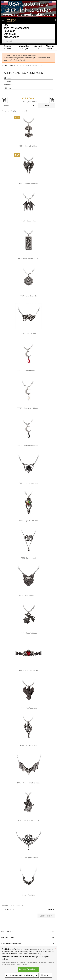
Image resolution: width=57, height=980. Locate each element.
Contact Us (38, 47)
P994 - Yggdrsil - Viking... (29, 146)
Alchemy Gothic (50, 47)
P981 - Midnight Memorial (28, 858)
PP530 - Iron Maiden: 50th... (29, 258)
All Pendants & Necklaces (23, 73)
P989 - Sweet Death (29, 558)
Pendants (8, 88)
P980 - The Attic (29, 895)
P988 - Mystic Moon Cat (28, 595)
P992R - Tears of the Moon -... (29, 371)
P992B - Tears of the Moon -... (29, 446)
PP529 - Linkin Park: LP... (28, 296)
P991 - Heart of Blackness (28, 483)
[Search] (28, 41)
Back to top (46, 916)
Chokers (8, 78)
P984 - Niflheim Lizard (29, 745)
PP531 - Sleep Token (29, 221)
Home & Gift (10, 31)
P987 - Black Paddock (29, 633)
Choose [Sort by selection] (19, 106)
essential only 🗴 (22, 975)
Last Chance (10, 34)
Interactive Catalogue (24, 47)
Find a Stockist (12, 37)
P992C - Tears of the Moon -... (29, 408)
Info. (46, 975)
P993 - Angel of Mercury (29, 183)
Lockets (7, 81)
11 (22, 910)
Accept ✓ (28, 969)
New (6, 25)
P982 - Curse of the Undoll (28, 820)
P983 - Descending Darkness (28, 783)
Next (51, 910)
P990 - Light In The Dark (28, 521)
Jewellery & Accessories (17, 28)
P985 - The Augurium (29, 708)
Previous (9, 910)
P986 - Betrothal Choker (29, 670)
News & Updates (7, 47)
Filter (47, 106)
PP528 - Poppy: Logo (28, 333)
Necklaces (8, 85)
